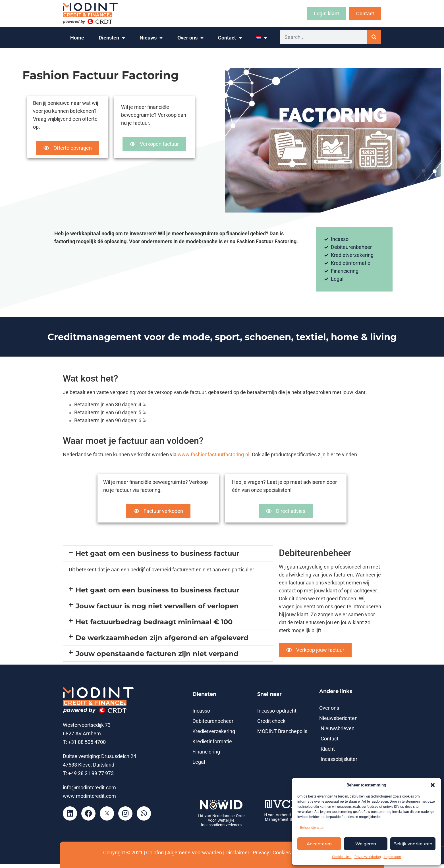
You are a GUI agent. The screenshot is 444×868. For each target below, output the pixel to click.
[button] (433, 785)
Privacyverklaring (368, 857)
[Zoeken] (374, 37)
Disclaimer (237, 853)
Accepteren (319, 844)
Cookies (282, 853)
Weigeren (366, 844)
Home (77, 38)
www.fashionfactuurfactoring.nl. (214, 455)
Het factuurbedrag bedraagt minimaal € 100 (154, 622)
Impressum (392, 857)
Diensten (112, 38)
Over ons (190, 38)
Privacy (261, 853)
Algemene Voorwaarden (195, 853)
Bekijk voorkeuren (413, 844)
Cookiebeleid (342, 857)
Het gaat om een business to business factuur (157, 553)
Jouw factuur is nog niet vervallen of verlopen (157, 606)
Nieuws (151, 38)
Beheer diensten (312, 828)
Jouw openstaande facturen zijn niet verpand (157, 654)
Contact (230, 38)
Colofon (155, 853)
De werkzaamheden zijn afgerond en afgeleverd (162, 638)
